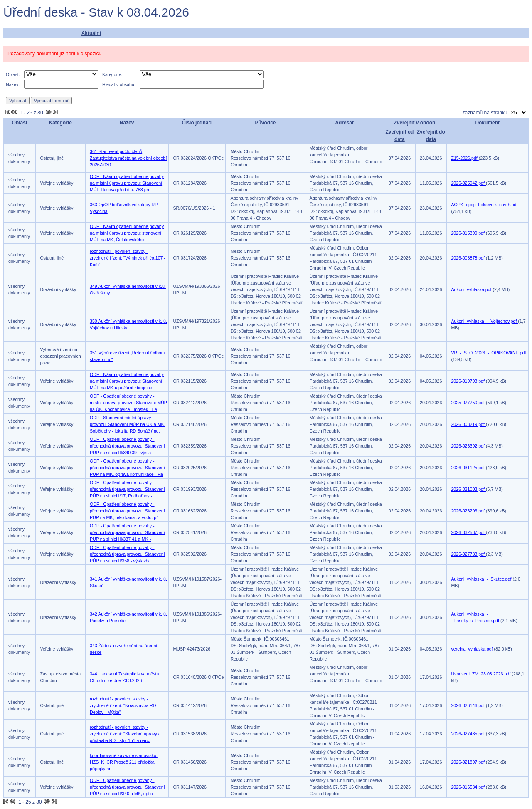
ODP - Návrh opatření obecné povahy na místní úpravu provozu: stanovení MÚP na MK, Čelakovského (127, 233)
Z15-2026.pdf (465, 158)
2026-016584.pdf (468, 787)
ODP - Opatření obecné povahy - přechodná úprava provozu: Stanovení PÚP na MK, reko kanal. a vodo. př (127, 511)
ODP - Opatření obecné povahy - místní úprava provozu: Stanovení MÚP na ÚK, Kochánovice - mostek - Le (128, 403)
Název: (13, 84)
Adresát (344, 123)
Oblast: (13, 74)
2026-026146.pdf (468, 705)
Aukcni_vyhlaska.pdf (472, 289)
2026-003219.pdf (468, 424)
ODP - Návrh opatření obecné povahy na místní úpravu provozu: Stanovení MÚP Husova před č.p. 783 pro (127, 183)
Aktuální (91, 33)
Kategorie (60, 123)
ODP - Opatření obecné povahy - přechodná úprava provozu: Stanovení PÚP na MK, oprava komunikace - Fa (127, 468)
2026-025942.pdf (468, 183)
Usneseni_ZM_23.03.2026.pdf (481, 674)
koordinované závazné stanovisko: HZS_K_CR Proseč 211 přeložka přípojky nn (124, 762)
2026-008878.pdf (468, 258)
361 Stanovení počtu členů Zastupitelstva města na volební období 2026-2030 (128, 158)
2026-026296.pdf (468, 511)
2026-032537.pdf (468, 532)
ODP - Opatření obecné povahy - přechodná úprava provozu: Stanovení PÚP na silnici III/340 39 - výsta (127, 446)
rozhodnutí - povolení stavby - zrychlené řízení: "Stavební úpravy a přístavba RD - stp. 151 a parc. (125, 734)
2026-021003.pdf (468, 489)
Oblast (20, 123)
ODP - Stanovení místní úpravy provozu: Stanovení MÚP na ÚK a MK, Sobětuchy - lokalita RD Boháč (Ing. (128, 424)
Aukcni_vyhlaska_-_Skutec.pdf (482, 579)
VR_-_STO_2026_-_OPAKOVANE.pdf (488, 353)
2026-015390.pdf (468, 233)
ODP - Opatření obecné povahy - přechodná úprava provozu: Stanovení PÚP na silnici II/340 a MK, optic (127, 787)
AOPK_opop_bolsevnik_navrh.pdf (484, 205)
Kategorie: (112, 74)
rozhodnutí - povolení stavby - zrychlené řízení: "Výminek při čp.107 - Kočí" (128, 258)
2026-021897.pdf (468, 762)
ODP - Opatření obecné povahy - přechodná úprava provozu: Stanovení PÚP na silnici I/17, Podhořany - (127, 489)
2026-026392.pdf (468, 446)
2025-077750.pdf (468, 403)
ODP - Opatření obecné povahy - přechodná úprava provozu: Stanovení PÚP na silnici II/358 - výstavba (127, 554)
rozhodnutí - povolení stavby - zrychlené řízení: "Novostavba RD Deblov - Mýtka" (123, 705)
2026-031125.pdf (468, 468)
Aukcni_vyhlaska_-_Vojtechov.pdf (484, 321)
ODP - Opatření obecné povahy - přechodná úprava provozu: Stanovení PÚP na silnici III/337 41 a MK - (127, 532)
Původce (266, 123)
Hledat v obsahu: (119, 84)
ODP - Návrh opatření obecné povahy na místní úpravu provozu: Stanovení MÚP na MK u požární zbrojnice (127, 381)
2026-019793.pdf (468, 381)
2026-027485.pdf (468, 734)
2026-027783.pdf (468, 554)
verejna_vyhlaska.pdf (472, 649)
